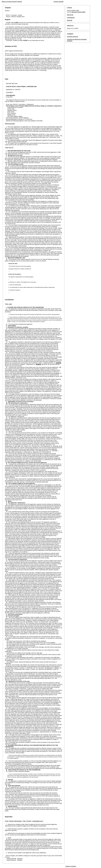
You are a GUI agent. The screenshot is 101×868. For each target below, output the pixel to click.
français (79, 12)
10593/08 (58, 363)
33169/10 (38, 364)
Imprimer (19, 2)
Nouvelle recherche (72, 37)
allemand (74, 12)
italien (84, 12)
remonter (73, 866)
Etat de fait (70, 15)
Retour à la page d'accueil (9, 2)
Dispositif (70, 20)
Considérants (71, 18)
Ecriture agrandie (59, 2)
